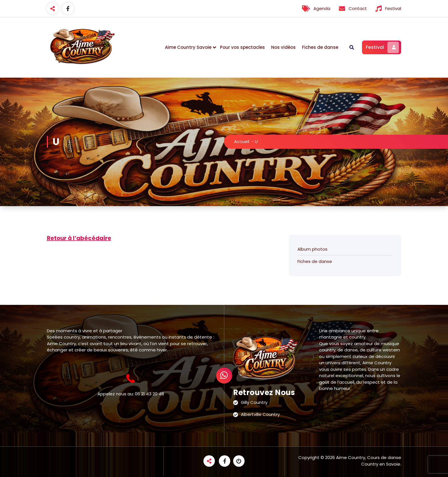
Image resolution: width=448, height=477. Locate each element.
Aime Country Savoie (188, 47)
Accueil (242, 141)
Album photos (312, 249)
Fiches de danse (320, 47)
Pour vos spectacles (242, 47)
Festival (382, 47)
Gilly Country (254, 402)
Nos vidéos (283, 47)
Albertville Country (260, 414)
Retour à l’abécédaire (79, 238)
